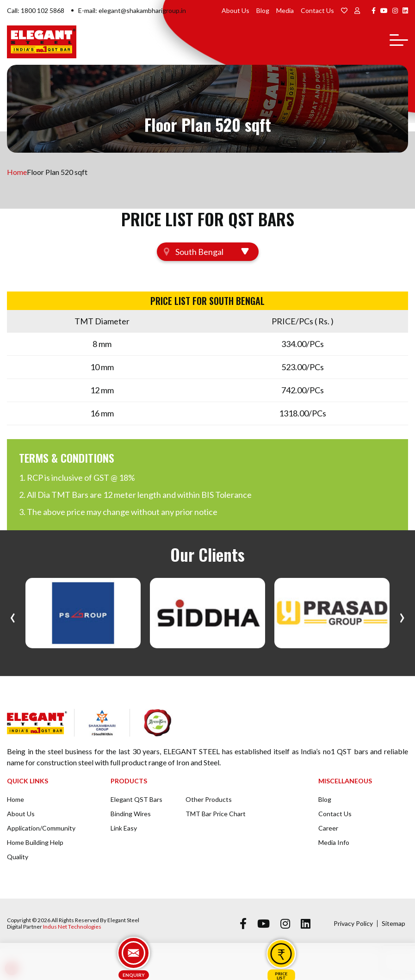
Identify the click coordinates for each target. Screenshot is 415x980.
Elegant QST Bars (136, 799)
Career (328, 828)
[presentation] (13, 615)
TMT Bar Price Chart (216, 814)
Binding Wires (131, 814)
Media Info (334, 842)
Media (285, 10)
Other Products (209, 799)
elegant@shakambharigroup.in (142, 10)
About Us (235, 10)
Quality (18, 857)
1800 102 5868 (43, 10)
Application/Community (41, 828)
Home (17, 172)
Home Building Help (35, 842)
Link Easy (124, 828)
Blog (263, 10)
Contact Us (317, 10)
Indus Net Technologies (72, 927)
